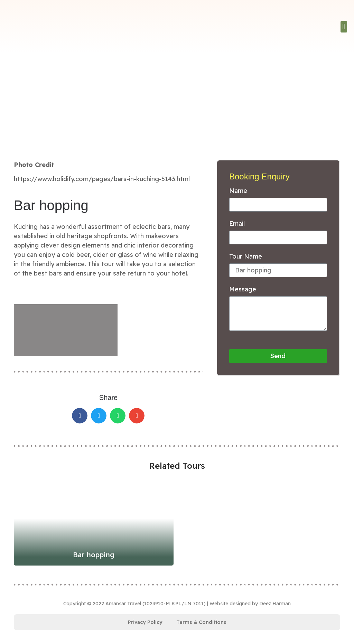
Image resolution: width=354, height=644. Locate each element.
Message (243, 290)
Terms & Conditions (201, 622)
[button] (344, 27)
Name (238, 191)
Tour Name (246, 257)
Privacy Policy (145, 622)
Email (237, 224)
